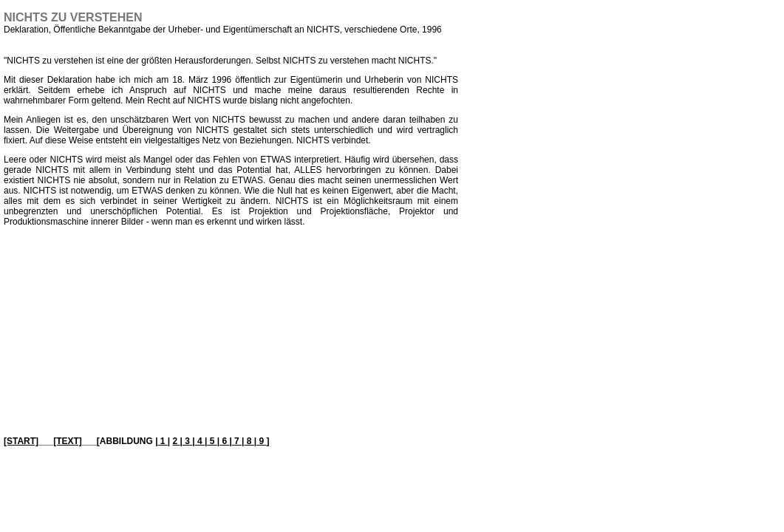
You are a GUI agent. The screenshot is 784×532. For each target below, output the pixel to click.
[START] (21, 441)
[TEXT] (68, 441)
